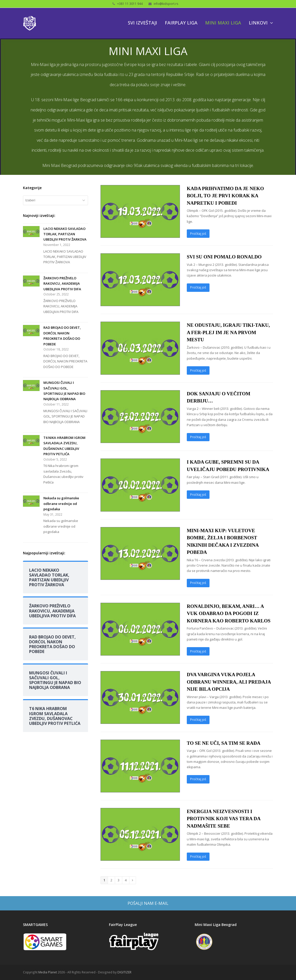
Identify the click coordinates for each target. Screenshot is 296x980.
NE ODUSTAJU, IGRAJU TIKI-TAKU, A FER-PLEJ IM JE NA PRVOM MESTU (228, 332)
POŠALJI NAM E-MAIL (148, 903)
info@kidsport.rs (166, 4)
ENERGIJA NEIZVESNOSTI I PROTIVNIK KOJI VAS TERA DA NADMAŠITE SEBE (224, 819)
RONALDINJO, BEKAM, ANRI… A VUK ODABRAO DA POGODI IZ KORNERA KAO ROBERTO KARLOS (229, 613)
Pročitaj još (198, 234)
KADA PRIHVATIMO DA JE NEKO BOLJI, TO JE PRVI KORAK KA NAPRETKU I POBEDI (225, 196)
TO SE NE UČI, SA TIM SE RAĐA (224, 743)
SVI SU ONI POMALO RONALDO (224, 257)
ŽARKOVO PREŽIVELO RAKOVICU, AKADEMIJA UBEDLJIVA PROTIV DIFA (62, 284)
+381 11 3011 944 (130, 4)
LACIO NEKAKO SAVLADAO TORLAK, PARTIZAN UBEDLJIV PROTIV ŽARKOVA (65, 234)
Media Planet (48, 972)
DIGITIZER (124, 972)
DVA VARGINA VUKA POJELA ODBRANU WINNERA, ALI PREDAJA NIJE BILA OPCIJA (229, 682)
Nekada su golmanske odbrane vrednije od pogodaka (61, 504)
